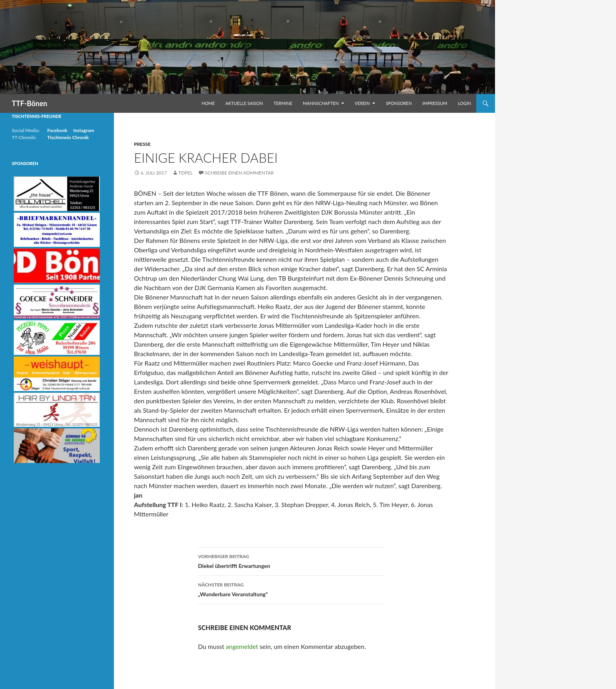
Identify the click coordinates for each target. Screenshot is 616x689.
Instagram (83, 130)
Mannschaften (321, 103)
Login (464, 103)
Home (208, 103)
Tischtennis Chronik (68, 137)
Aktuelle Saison (244, 103)
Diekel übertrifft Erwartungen (291, 560)
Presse (142, 144)
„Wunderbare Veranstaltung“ (291, 589)
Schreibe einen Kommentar (239, 173)
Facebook (57, 130)
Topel (186, 173)
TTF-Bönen (29, 103)
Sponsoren (399, 103)
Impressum (435, 103)
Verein (362, 103)
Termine (283, 103)
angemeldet (242, 646)
